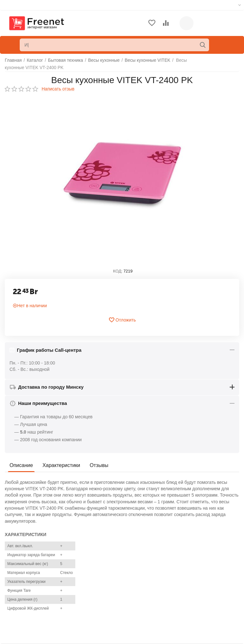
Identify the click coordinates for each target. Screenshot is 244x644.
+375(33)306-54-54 (200, 580)
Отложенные (136, 584)
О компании (17, 567)
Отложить (122, 320)
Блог (10, 606)
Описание (21, 465)
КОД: (118, 271)
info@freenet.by (197, 603)
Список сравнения (142, 593)
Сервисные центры (142, 603)
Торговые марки (21, 586)
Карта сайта (17, 596)
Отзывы (99, 465)
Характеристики (61, 465)
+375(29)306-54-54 (200, 572)
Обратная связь (21, 577)
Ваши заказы (136, 574)
